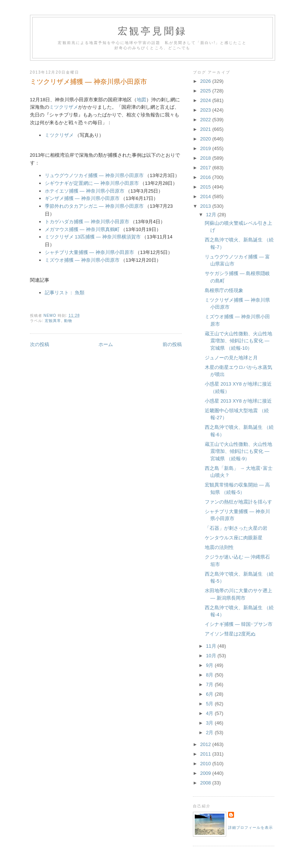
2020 (206, 139)
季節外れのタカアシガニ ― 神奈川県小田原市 (94, 206)
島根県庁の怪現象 (224, 290)
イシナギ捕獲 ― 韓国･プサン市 (239, 624)
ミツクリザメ (64, 107)
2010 (206, 764)
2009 (206, 773)
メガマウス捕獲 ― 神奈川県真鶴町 (82, 229)
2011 (206, 754)
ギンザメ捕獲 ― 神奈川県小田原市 (82, 198)
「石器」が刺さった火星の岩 (236, 528)
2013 (206, 206)
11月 (212, 646)
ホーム (106, 344)
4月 (210, 713)
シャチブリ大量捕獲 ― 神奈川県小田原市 (89, 252)
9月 (210, 665)
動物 (68, 321)
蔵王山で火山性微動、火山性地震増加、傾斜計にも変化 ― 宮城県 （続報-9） (238, 451)
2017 (206, 168)
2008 (206, 783)
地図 (141, 100)
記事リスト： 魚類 (65, 293)
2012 (206, 744)
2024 (206, 100)
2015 (206, 187)
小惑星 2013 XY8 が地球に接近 (238, 401)
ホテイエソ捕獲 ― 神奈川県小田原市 (85, 191)
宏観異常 (53, 321)
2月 (210, 733)
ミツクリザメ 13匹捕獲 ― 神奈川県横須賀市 (93, 237)
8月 (210, 675)
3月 (210, 723)
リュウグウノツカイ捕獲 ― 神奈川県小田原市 (94, 175)
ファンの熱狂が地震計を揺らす (238, 502)
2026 (206, 81)
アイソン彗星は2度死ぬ (230, 634)
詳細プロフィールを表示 (250, 828)
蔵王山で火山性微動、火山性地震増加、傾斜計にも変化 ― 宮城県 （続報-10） (238, 341)
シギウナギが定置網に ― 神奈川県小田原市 (92, 183)
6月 (210, 694)
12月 (212, 215)
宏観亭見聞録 (152, 31)
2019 (206, 148)
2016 (206, 177)
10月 (212, 656)
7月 (210, 684)
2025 (206, 91)
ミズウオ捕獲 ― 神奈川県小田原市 (82, 260)
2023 (206, 110)
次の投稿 (40, 344)
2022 (206, 120)
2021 (206, 129)
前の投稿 (172, 344)
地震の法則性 (219, 547)
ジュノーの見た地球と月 (231, 358)
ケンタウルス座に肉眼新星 (234, 538)
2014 (206, 196)
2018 (206, 158)
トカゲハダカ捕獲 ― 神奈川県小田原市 (87, 222)
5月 (210, 704)
